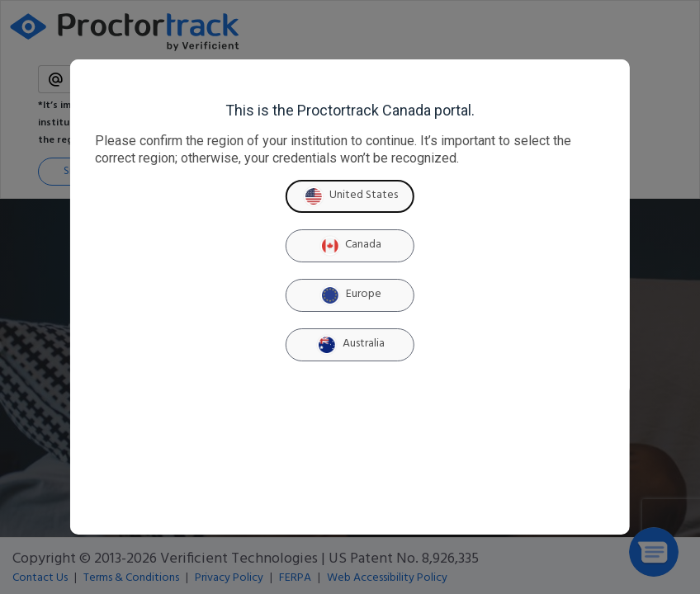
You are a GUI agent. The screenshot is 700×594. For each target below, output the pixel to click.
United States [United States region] (350, 196)
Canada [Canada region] (350, 246)
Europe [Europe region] (350, 295)
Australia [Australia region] (350, 345)
